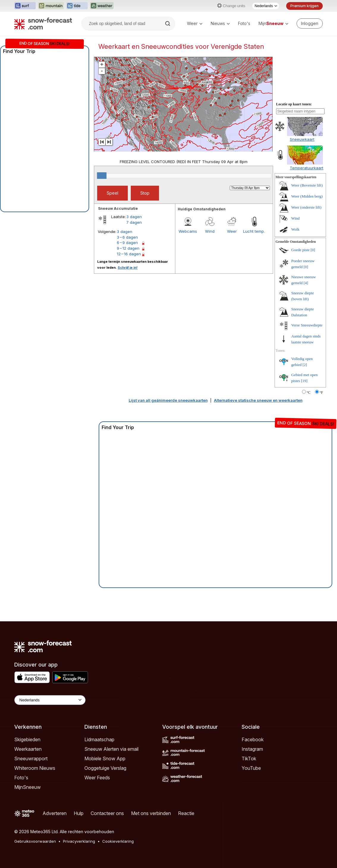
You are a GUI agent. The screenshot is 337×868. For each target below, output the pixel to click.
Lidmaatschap (99, 739)
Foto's (244, 23)
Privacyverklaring (79, 841)
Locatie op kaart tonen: (294, 104)
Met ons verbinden (151, 813)
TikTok (249, 758)
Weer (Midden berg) (307, 196)
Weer (195, 23)
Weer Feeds (97, 778)
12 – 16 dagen (129, 254)
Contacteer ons (107, 813)
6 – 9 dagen (127, 243)
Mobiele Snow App (105, 758)
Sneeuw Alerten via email (111, 749)
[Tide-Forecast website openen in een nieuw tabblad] (77, 6)
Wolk (295, 229)
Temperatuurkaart (307, 168)
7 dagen (134, 222)
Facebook (253, 739)
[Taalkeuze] (266, 6)
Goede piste (300, 250)
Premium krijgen (304, 6)
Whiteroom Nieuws (35, 768)
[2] (305, 365)
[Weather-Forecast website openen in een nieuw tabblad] (102, 6)
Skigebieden (27, 739)
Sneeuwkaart (302, 139)
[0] (313, 250)
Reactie (186, 813)
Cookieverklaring (118, 841)
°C (309, 392)
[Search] (168, 24)
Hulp (79, 813)
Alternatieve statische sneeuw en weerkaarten (258, 400)
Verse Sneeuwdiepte (307, 325)
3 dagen (134, 217)
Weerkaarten (28, 749)
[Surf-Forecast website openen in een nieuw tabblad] (25, 6)
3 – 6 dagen (127, 237)
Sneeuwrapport (31, 758)
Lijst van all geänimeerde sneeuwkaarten (168, 400)
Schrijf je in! (128, 268)
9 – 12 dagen (128, 248)
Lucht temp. (254, 231)
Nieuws (220, 23)
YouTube (251, 768)
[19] (304, 381)
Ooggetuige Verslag (105, 768)
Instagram (252, 749)
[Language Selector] (50, 700)
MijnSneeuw (27, 787)
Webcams (188, 231)
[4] (306, 283)
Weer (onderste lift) (306, 207)
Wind (210, 231)
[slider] (102, 176)
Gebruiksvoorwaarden (35, 841)
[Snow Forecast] (43, 24)
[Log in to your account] (310, 24)
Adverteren (55, 813)
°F (321, 392)
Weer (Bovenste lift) (307, 185)
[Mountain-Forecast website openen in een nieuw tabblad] (51, 6)
